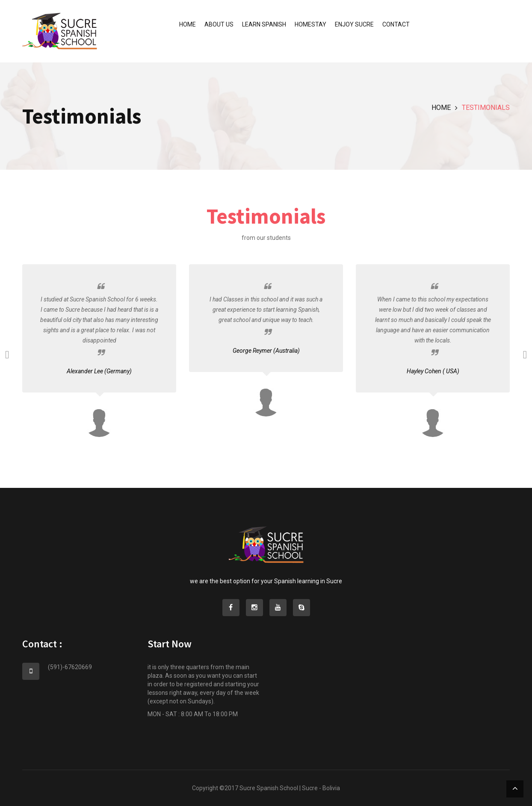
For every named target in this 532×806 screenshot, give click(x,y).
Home (188, 24)
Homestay (310, 24)
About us (219, 24)
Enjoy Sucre (354, 24)
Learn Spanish (264, 24)
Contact (396, 24)
